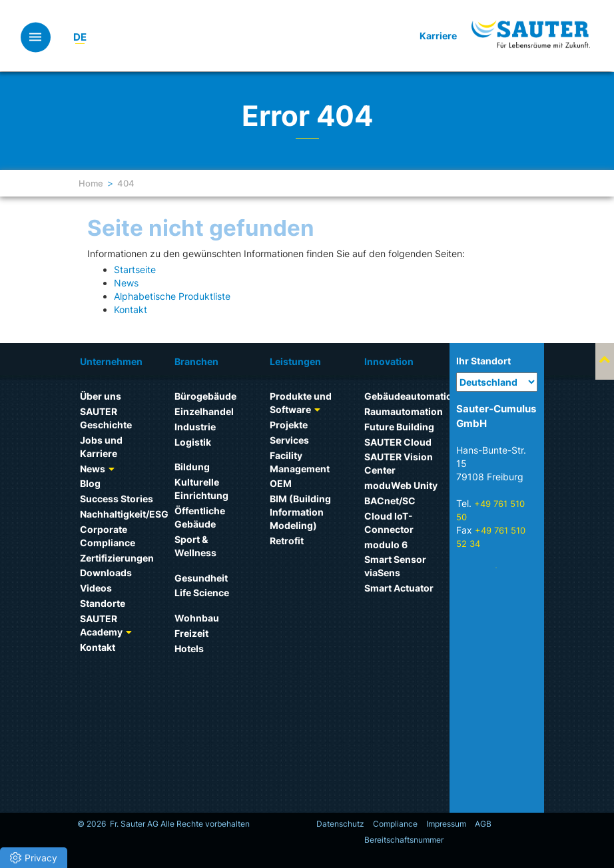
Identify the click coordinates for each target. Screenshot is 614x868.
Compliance (395, 824)
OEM (281, 483)
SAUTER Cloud (398, 442)
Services (289, 440)
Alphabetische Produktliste (172, 296)
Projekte (289, 425)
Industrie (195, 427)
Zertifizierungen (117, 558)
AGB (483, 824)
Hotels (189, 649)
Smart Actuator (399, 588)
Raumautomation (404, 411)
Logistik (193, 442)
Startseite (135, 269)
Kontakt (131, 309)
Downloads (106, 573)
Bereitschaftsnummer (404, 840)
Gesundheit (201, 578)
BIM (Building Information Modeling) (300, 512)
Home (91, 183)
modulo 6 (386, 545)
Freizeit (191, 633)
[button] (34, 858)
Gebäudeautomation (411, 396)
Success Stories (117, 499)
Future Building (399, 427)
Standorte (103, 603)
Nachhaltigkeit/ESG (124, 514)
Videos (96, 588)
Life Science (202, 593)
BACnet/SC (390, 501)
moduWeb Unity (401, 485)
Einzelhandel (204, 411)
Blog (90, 483)
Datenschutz (340, 824)
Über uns (101, 396)
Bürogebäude (205, 396)
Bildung (192, 467)
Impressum (446, 824)
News (126, 283)
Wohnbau (197, 618)
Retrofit (287, 541)
